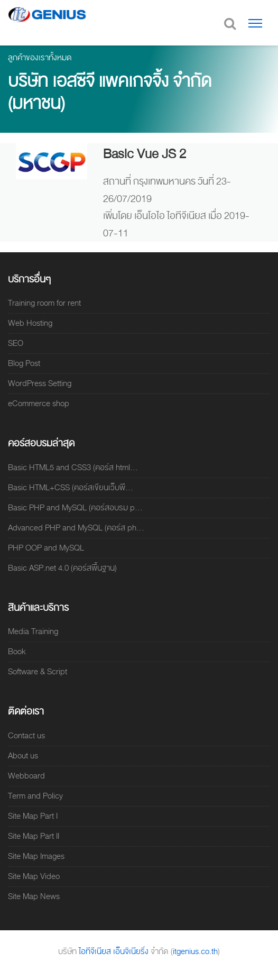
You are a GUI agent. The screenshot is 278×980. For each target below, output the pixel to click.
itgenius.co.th (195, 951)
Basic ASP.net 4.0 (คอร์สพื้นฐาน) (62, 568)
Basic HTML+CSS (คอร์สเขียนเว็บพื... (71, 488)
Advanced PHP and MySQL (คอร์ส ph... (76, 528)
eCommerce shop (39, 404)
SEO (16, 343)
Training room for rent (44, 303)
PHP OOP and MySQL (46, 548)
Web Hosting (30, 323)
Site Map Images (36, 856)
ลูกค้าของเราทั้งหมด (40, 58)
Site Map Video (34, 876)
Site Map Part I (33, 816)
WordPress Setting (40, 383)
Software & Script (38, 672)
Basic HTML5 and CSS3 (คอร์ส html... (73, 468)
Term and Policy (35, 796)
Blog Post (24, 363)
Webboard (26, 776)
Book (17, 652)
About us (23, 756)
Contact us (26, 736)
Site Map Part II (34, 836)
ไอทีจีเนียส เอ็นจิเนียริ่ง (115, 951)
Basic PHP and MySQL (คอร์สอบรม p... (75, 508)
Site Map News (34, 896)
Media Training (33, 631)
